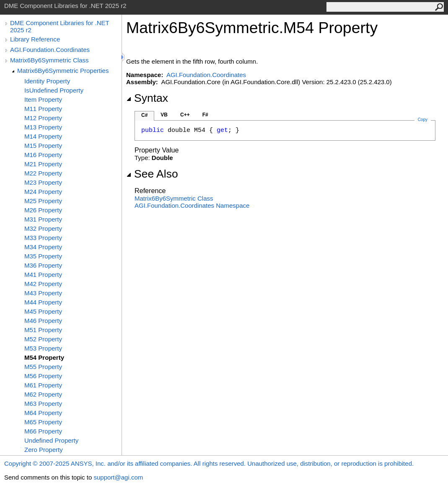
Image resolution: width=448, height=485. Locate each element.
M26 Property (43, 210)
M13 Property (43, 127)
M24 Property (43, 192)
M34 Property (43, 247)
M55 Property (43, 367)
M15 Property (43, 146)
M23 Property (43, 182)
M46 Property (43, 321)
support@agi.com (118, 477)
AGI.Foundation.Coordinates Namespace (192, 205)
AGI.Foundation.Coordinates (50, 50)
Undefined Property (51, 440)
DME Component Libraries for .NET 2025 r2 (60, 26)
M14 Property (43, 136)
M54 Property (44, 357)
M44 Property (43, 302)
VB (164, 115)
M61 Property (43, 385)
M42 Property (43, 284)
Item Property (43, 99)
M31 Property (43, 219)
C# (144, 115)
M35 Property (43, 256)
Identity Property (47, 81)
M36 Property (43, 265)
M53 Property (43, 348)
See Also (152, 174)
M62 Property (43, 394)
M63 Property (43, 404)
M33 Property (43, 238)
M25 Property (43, 201)
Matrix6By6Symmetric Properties (63, 71)
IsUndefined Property (54, 90)
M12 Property (43, 118)
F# (205, 115)
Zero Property (44, 450)
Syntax (147, 98)
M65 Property (43, 422)
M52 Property (43, 339)
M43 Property (43, 293)
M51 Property (43, 330)
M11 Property (43, 109)
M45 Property (43, 311)
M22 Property (43, 173)
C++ (185, 115)
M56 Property (43, 376)
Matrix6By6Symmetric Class (49, 60)
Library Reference (35, 39)
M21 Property (43, 164)
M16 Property (43, 155)
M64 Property (43, 413)
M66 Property (43, 431)
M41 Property (43, 275)
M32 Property (43, 228)
